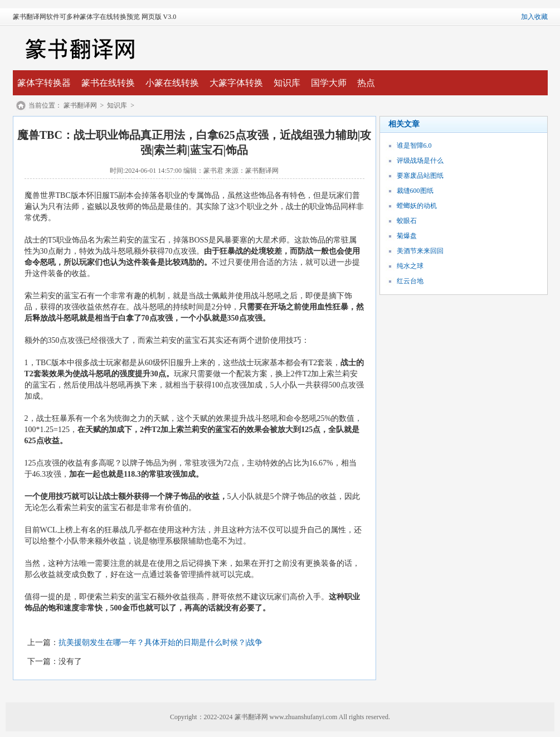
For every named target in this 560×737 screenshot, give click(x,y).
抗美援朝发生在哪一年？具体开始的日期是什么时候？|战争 (161, 643)
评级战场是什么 (420, 161)
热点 (366, 83)
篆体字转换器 (44, 83)
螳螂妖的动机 (417, 206)
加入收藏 (534, 17)
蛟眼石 (407, 221)
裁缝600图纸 (415, 191)
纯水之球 (410, 266)
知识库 (287, 83)
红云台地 (410, 281)
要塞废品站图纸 (420, 176)
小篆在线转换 (172, 83)
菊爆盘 (407, 236)
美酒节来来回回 (420, 251)
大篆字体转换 (236, 83)
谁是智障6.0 (414, 146)
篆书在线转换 (108, 83)
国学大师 (329, 83)
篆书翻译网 (80, 105)
